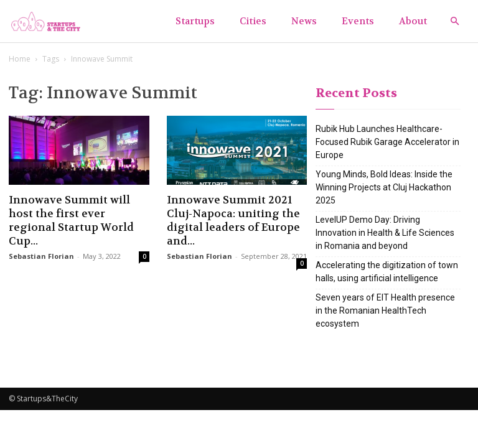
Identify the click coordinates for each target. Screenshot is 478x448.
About (413, 21)
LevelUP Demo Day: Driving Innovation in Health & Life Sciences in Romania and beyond (385, 233)
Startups (195, 21)
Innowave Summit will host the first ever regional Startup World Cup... (71, 220)
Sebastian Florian (41, 256)
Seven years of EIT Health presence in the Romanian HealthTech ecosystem (385, 310)
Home (20, 59)
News (304, 21)
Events (358, 21)
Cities (253, 21)
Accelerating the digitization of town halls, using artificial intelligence (387, 272)
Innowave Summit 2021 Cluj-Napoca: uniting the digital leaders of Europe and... (233, 220)
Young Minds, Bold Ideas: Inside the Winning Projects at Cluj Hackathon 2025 (384, 187)
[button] (454, 21)
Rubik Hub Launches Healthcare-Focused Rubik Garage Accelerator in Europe (387, 142)
